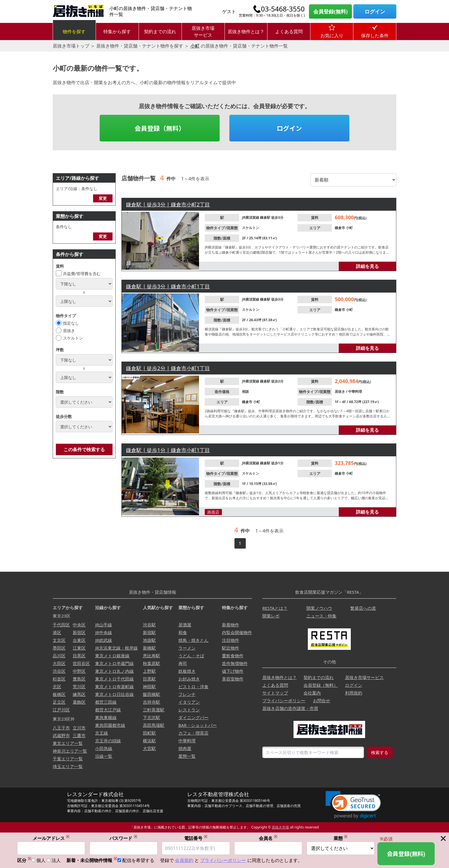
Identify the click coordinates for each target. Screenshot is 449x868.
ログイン (375, 11)
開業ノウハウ (319, 608)
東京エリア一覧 (68, 743)
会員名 (268, 838)
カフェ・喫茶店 (193, 733)
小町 (195, 46)
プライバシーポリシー (284, 701)
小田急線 (104, 748)
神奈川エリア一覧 (70, 751)
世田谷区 (81, 663)
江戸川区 (61, 710)
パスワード (123, 838)
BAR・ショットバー (198, 725)
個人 (41, 860)
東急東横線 (106, 717)
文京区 (59, 640)
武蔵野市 (61, 735)
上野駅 (149, 671)
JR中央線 (103, 632)
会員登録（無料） (160, 128)
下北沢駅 (151, 717)
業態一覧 (187, 756)
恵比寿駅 (151, 656)
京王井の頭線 (108, 741)
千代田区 (61, 625)
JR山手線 (103, 625)
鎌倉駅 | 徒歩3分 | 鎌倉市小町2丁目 (168, 204)
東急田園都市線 (110, 725)
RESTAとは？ (275, 608)
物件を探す (74, 31)
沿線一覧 (104, 756)
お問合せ (322, 701)
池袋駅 (149, 640)
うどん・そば (191, 656)
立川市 (79, 728)
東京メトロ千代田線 (114, 679)
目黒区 (79, 656)
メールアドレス (51, 838)
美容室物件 (233, 679)
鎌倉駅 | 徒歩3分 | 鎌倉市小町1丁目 (168, 286)
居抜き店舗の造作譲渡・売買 (290, 708)
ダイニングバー (193, 717)
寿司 (183, 663)
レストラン (189, 710)
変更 (103, 198)
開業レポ (271, 616)
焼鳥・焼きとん (193, 640)
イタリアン (189, 702)
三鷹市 (79, 735)
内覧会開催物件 (237, 632)
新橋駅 (149, 648)
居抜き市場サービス (203, 31)
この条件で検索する (84, 449)
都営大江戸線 (108, 710)
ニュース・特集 (321, 616)
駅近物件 (231, 648)
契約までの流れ (160, 31)
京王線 (102, 733)
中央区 (79, 625)
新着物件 (231, 625)
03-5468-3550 (283, 9)
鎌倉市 (340, 228)
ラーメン (187, 648)
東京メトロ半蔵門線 (114, 663)
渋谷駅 (149, 625)
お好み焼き (189, 679)
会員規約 (184, 860)
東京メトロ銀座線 (112, 656)
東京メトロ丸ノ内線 (114, 671)
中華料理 (355, 391)
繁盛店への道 (363, 608)
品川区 (59, 656)
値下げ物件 (233, 671)
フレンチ (187, 694)
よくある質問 (289, 31)
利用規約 (354, 693)
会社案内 (312, 693)
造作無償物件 (235, 663)
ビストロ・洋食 (193, 686)
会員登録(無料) (330, 11)
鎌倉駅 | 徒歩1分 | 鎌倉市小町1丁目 (168, 450)
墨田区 (59, 648)
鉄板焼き (187, 671)
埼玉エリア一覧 (68, 766)
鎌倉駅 (266, 217)
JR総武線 (103, 640)
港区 (57, 632)
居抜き (69, 331)
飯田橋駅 (151, 694)
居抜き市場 (280, 827)
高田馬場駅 (154, 725)
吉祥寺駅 (151, 702)
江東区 (79, 648)
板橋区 (59, 694)
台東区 (79, 640)
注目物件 (231, 640)
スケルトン (73, 338)
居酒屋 (185, 625)
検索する (380, 752)
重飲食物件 (233, 656)
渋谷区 (59, 671)
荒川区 (79, 686)
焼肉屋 (185, 748)
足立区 (59, 702)
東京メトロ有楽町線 (114, 686)
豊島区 (79, 679)
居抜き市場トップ (71, 46)
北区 (57, 686)
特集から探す (117, 31)
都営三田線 (106, 702)
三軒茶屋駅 (154, 710)
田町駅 (149, 733)
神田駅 (149, 686)
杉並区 (59, 679)
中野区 (79, 671)
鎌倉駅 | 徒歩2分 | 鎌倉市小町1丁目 (168, 368)
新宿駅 (149, 632)
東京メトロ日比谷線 (114, 694)
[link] (353, 805)
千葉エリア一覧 (68, 759)
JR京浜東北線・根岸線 (116, 648)
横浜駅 (149, 741)
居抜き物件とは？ (246, 31)
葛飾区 (79, 702)
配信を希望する (138, 860)
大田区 (59, 663)
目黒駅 (149, 679)
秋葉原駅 (151, 663)
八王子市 (61, 728)
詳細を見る (367, 266)
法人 (56, 860)
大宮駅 (149, 748)
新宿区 (79, 632)
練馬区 (79, 694)
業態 (341, 838)
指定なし (71, 323)
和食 (183, 632)
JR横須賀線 (251, 217)
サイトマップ (275, 693)
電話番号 (196, 838)
